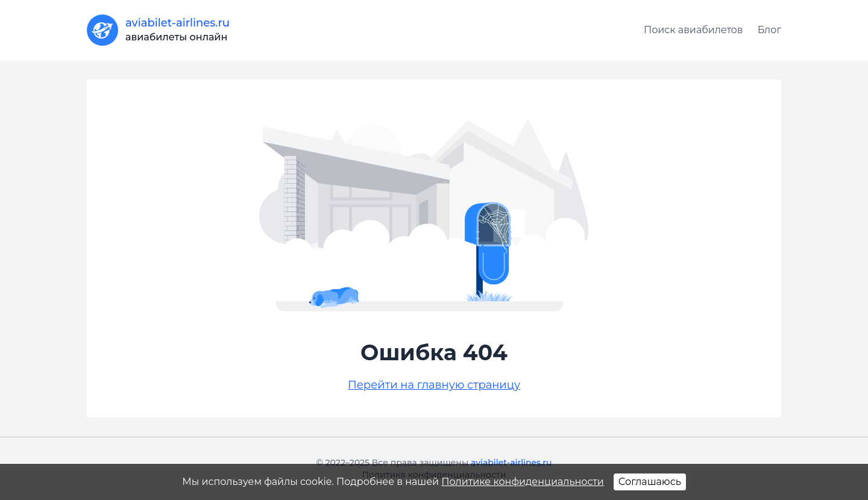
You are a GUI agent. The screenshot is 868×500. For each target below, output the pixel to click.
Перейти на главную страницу (434, 385)
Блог (769, 30)
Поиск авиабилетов (693, 30)
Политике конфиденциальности (523, 482)
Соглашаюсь (650, 482)
